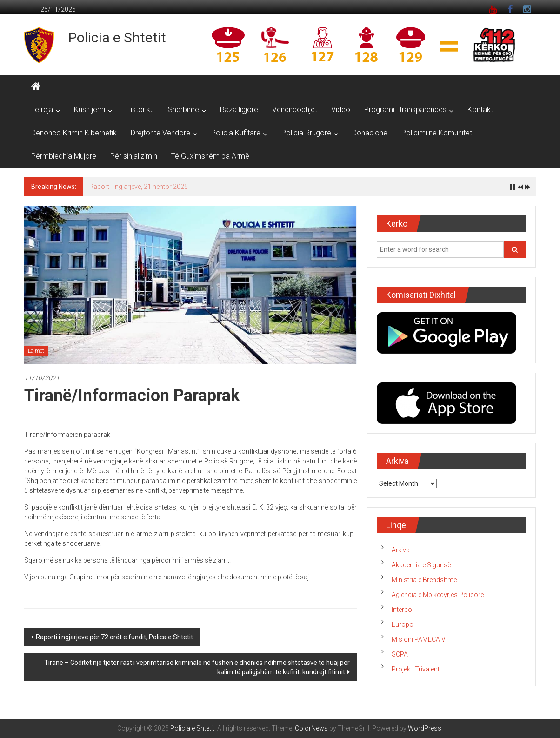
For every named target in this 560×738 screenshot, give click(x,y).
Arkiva (401, 550)
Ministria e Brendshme (424, 580)
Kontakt (480, 110)
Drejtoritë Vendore (160, 133)
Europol (403, 624)
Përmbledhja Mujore (64, 156)
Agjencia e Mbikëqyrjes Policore (438, 595)
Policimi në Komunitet (437, 133)
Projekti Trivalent (416, 669)
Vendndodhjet (295, 110)
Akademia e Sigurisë (421, 565)
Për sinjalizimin (134, 156)
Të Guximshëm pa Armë (210, 156)
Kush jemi (90, 110)
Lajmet (36, 351)
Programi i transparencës (405, 110)
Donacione (370, 133)
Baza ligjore (239, 110)
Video (341, 110)
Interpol (403, 610)
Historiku (140, 110)
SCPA (400, 654)
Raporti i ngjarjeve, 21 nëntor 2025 (139, 187)
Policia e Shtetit (117, 37)
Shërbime (183, 110)
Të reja (42, 110)
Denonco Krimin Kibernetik (74, 133)
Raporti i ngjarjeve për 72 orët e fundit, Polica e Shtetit (114, 637)
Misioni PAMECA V (419, 639)
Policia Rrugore (306, 133)
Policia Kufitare (236, 133)
